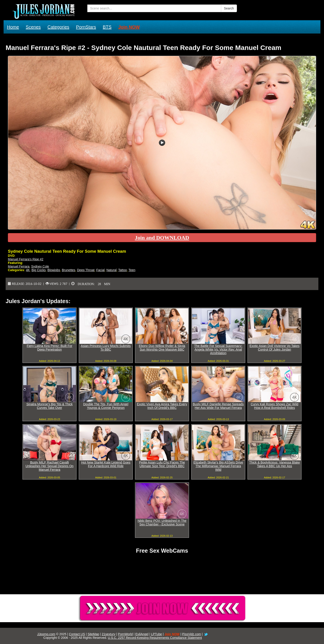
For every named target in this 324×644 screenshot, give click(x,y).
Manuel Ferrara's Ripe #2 (26, 259)
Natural (111, 270)
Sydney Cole (40, 266)
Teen (132, 270)
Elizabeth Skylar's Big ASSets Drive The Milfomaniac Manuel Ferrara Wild (218, 466)
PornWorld (125, 634)
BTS (107, 27)
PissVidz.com (191, 634)
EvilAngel (142, 634)
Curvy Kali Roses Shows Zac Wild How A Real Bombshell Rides (274, 406)
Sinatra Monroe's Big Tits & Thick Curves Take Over (49, 406)
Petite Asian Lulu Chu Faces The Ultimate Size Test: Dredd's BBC (162, 464)
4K (28, 270)
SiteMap (93, 634)
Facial (100, 270)
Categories (58, 27)
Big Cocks (39, 270)
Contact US (77, 634)
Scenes (33, 27)
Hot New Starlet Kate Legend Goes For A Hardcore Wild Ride (106, 464)
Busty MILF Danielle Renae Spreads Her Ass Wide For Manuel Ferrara (218, 406)
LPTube (156, 634)
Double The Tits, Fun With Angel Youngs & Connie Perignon (106, 406)
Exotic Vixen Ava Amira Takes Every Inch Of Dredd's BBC (162, 406)
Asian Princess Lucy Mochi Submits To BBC (106, 348)
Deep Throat (86, 270)
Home (13, 27)
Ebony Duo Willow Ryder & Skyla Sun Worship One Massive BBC (162, 348)
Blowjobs (54, 270)
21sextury (109, 634)
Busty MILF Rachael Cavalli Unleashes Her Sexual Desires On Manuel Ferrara (49, 466)
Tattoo (123, 270)
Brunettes (69, 270)
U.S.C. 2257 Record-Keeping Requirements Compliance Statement (155, 638)
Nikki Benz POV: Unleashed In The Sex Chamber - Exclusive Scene (162, 522)
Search (229, 8)
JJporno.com (46, 634)
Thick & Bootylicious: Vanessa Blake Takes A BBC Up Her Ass (274, 464)
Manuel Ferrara (19, 266)
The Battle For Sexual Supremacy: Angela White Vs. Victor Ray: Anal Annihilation (218, 349)
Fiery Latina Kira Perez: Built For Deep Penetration (49, 348)
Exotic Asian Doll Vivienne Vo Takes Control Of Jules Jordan (274, 348)
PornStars (86, 27)
